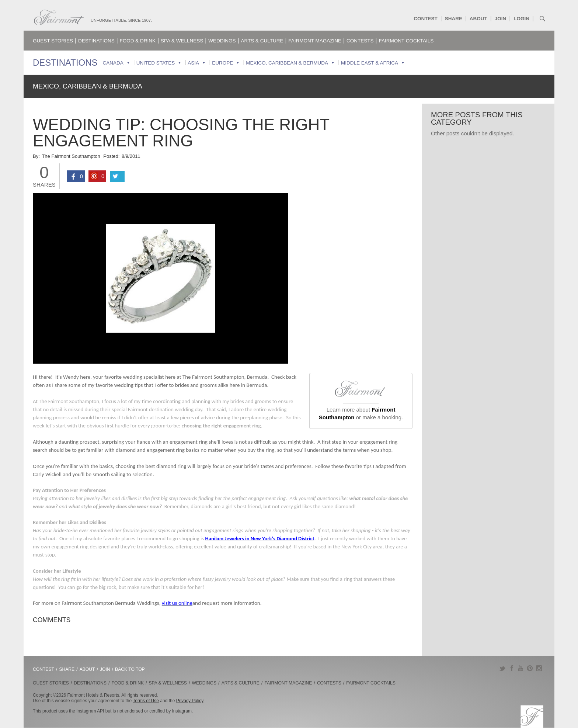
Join (501, 19)
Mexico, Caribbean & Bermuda (287, 63)
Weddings (222, 41)
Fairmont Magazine (315, 41)
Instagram (539, 668)
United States (156, 63)
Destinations (96, 41)
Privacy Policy (190, 701)
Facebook (511, 668)
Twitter (502, 668)
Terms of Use (146, 701)
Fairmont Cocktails (406, 41)
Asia (193, 63)
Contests (360, 41)
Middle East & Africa (370, 63)
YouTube (521, 668)
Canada (113, 63)
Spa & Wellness (182, 41)
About (478, 19)
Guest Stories (53, 41)
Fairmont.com (59, 18)
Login (521, 19)
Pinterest (530, 668)
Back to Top (130, 669)
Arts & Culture (262, 41)
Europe (222, 63)
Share (454, 19)
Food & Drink (138, 41)
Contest (426, 19)
